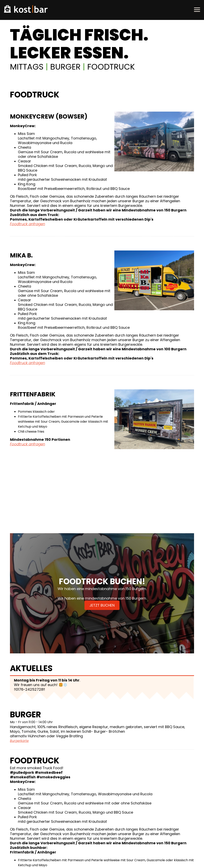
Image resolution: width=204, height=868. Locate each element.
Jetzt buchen (102, 605)
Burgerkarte (19, 741)
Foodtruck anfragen (27, 224)
